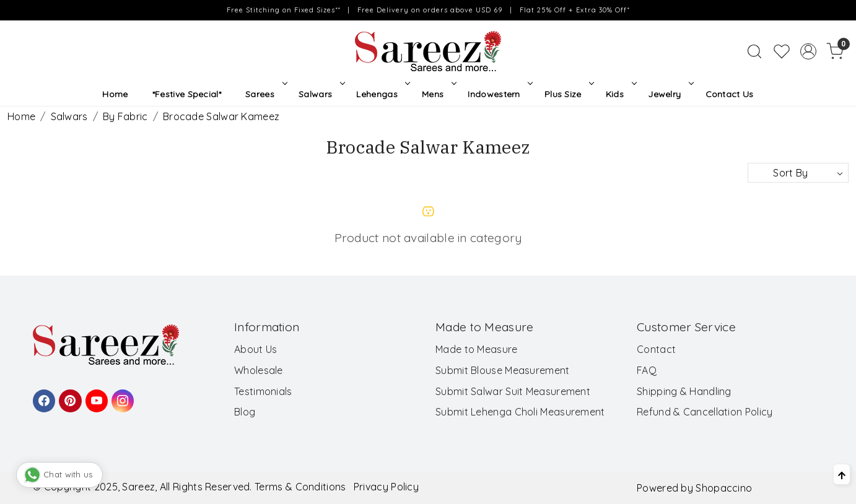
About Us (255, 349)
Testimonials (263, 391)
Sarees (265, 94)
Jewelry (670, 94)
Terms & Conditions (300, 487)
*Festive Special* (187, 94)
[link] (754, 51)
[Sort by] (798, 173)
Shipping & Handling (684, 391)
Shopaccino (724, 488)
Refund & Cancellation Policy (705, 412)
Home (115, 94)
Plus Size (568, 94)
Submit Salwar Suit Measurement (513, 391)
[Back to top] (842, 474)
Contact (656, 349)
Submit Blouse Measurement (503, 370)
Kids (620, 94)
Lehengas (382, 94)
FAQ (647, 370)
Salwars (321, 94)
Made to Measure (477, 349)
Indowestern (499, 94)
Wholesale (259, 370)
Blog (245, 412)
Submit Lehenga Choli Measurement (520, 412)
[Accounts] (808, 51)
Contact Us (730, 94)
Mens (438, 94)
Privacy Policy (386, 487)
